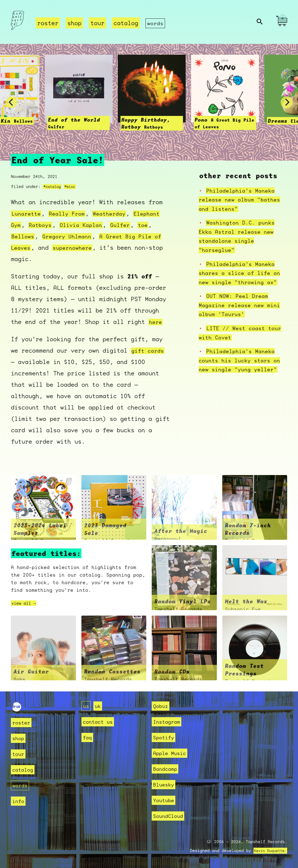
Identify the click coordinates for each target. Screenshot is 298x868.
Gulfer (22, 236)
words (156, 23)
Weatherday (116, 214)
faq (88, 737)
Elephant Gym (33, 225)
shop (74, 23)
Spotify (165, 737)
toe (46, 236)
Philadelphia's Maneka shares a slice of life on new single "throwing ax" (243, 273)
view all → (26, 603)
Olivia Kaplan (118, 225)
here (156, 322)
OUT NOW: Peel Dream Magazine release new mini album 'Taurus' (243, 305)
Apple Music (172, 753)
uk (99, 706)
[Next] (287, 103)
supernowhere (139, 248)
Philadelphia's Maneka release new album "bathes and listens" (243, 200)
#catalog (53, 187)
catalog (126, 23)
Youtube (165, 800)
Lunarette (27, 214)
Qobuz (162, 706)
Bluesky (165, 784)
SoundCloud (171, 816)
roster (48, 23)
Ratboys (74, 225)
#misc (73, 187)
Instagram (169, 722)
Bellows (72, 236)
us (87, 706)
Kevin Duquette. (268, 851)
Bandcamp (167, 769)
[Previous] (11, 103)
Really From (71, 214)
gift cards (149, 351)
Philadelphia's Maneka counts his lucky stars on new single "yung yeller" (243, 360)
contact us (100, 722)
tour (97, 23)
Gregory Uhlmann (119, 236)
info (19, 801)
